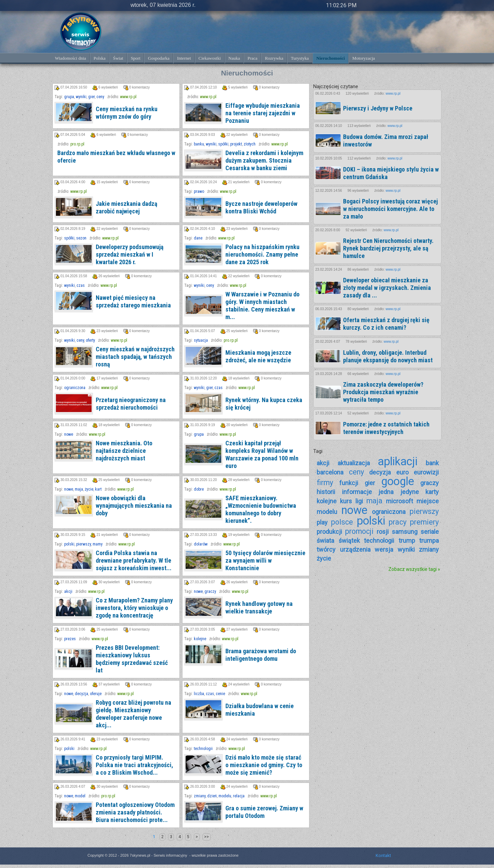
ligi (359, 501)
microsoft (399, 501)
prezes (70, 639)
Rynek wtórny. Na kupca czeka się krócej (264, 404)
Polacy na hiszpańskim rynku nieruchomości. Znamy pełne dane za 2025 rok (262, 254)
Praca (252, 58)
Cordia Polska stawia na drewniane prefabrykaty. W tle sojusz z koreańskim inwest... (134, 560)
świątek (349, 541)
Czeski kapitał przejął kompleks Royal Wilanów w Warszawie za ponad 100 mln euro (262, 454)
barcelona (330, 472)
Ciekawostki (210, 58)
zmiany (200, 796)
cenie (220, 694)
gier (91, 97)
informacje (357, 492)
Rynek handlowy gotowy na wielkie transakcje (259, 607)
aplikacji (398, 461)
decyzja (81, 694)
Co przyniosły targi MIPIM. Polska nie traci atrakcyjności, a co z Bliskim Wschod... (134, 765)
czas (81, 285)
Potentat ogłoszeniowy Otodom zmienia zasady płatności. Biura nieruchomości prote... (135, 812)
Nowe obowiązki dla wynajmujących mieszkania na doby (134, 506)
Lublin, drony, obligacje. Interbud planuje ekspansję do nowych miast (388, 356)
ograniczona (75, 388)
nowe (69, 434)
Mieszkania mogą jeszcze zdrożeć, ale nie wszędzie (258, 356)
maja (79, 489)
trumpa (429, 541)
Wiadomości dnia (70, 58)
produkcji (329, 532)
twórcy (326, 549)
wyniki (81, 97)
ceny (100, 97)
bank (432, 463)
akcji (68, 591)
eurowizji (426, 472)
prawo (199, 191)
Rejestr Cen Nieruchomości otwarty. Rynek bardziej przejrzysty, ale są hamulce (388, 248)
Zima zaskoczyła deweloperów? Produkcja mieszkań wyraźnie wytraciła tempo (383, 392)
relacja (239, 796)
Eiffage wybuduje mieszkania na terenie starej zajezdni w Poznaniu (263, 113)
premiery (424, 522)
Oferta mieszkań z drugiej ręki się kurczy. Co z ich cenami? (386, 324)
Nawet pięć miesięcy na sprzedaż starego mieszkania (133, 301)
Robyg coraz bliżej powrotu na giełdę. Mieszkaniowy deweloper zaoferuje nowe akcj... (133, 714)
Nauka (234, 58)
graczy (210, 591)
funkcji (349, 483)
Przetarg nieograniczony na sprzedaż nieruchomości (131, 404)
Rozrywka (274, 58)
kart (98, 489)
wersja (384, 549)
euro (402, 472)
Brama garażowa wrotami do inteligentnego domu (261, 655)
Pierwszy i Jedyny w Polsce (378, 108)
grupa (69, 97)
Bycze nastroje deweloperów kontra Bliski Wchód (261, 207)
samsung (405, 532)
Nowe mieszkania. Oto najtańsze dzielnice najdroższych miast (124, 451)
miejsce (428, 501)
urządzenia (355, 549)
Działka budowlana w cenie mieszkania (260, 710)
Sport (136, 58)
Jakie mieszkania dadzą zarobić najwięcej (126, 207)
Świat (118, 58)
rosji (383, 532)
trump (407, 541)
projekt (236, 144)
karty (432, 492)
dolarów (201, 544)
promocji (359, 531)
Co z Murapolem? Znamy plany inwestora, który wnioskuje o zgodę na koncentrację (134, 608)
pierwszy (84, 544)
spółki (223, 144)
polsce (342, 522)
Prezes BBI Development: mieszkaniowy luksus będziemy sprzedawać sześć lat (132, 659)
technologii (203, 749)
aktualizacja (354, 463)
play (322, 522)
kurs (346, 501)
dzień (212, 796)
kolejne (200, 639)
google (398, 481)
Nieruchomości (331, 58)
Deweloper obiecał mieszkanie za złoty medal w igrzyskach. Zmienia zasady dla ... (387, 288)
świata (325, 541)
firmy (325, 483)
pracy (398, 522)
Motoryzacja (364, 58)
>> (207, 837)
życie (89, 489)
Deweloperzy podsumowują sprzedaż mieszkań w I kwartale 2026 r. (130, 254)
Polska (100, 58)
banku (199, 144)
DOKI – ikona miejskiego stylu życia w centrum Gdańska (391, 173)
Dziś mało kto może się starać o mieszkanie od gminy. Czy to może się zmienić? (264, 765)
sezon (81, 238)
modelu (225, 796)
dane (198, 238)
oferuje (96, 694)
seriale (430, 532)
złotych (250, 144)
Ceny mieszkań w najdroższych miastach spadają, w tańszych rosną (135, 357)
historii (326, 492)
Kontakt (383, 855)
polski (69, 544)
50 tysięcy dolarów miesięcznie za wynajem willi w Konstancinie (265, 560)
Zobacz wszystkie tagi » (414, 569)
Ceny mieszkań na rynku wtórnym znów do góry (127, 113)
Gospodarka (159, 58)
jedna (386, 492)
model (80, 796)
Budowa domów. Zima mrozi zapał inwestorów (386, 140)
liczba (199, 694)
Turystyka (300, 58)
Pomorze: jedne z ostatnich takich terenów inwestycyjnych (386, 428)
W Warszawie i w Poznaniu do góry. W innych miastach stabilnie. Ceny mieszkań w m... (262, 306)
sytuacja (201, 340)
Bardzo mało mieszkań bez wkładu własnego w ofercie (116, 157)
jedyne (410, 492)
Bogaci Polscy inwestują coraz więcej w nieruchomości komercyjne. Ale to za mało (390, 209)
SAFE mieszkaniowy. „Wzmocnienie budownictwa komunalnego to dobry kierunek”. (261, 509)
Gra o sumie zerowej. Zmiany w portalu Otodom (264, 812)
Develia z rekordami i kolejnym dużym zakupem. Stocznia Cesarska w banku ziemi (264, 160)
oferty (90, 340)
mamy (98, 544)
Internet (184, 58)
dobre (199, 489)
